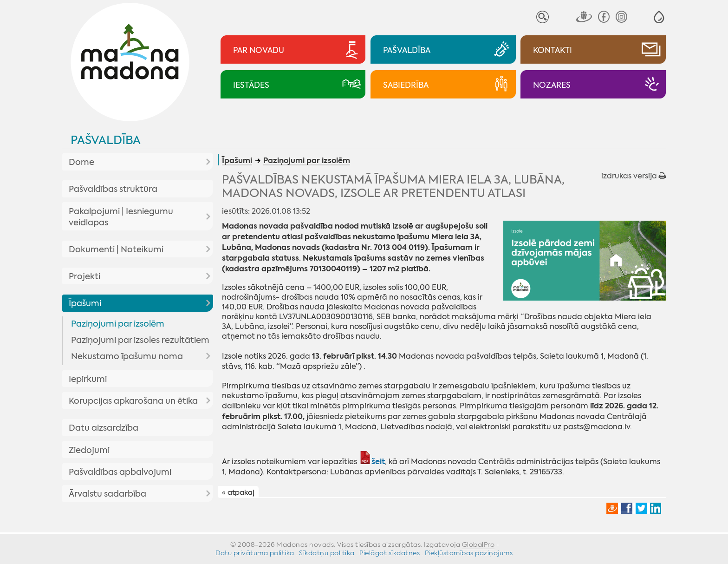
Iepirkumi (88, 379)
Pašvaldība (106, 140)
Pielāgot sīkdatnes (390, 553)
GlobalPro (478, 544)
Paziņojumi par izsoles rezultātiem (140, 340)
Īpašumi (85, 303)
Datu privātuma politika (255, 553)
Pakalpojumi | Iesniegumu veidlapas (121, 217)
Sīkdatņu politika (327, 553)
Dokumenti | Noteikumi (116, 249)
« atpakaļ (238, 492)
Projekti (84, 276)
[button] (659, 17)
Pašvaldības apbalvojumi (120, 472)
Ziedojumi (89, 450)
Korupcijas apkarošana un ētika (133, 401)
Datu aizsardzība (104, 428)
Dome (81, 162)
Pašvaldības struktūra (113, 189)
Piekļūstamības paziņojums (469, 553)
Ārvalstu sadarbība (107, 494)
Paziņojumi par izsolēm (118, 324)
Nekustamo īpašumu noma (127, 356)
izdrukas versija (634, 176)
